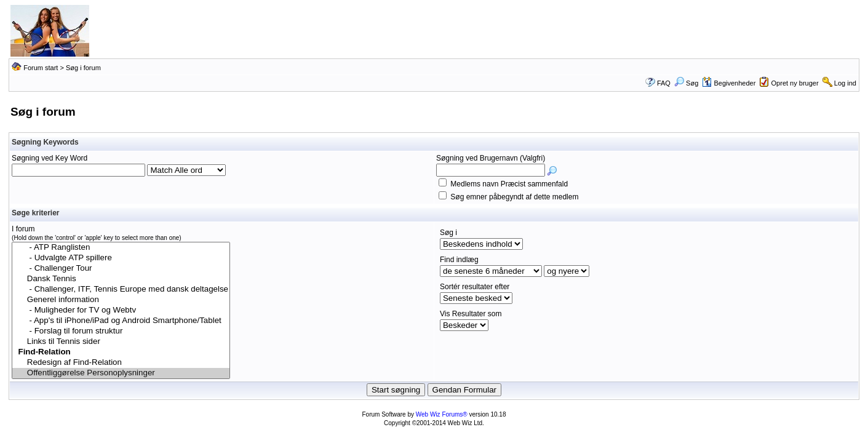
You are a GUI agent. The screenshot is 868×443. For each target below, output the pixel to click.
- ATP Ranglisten (121, 248)
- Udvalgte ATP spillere (121, 258)
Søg (686, 83)
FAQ (664, 83)
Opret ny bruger (795, 83)
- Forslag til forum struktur (121, 331)
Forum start (41, 68)
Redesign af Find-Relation (121, 363)
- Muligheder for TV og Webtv (121, 310)
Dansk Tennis (121, 279)
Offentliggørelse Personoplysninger (121, 373)
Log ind (845, 83)
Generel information (121, 300)
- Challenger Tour (121, 269)
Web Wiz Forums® (442, 414)
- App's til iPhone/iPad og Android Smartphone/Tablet (121, 321)
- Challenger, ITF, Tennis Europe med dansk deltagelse (121, 289)
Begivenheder (729, 83)
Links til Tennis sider (121, 342)
